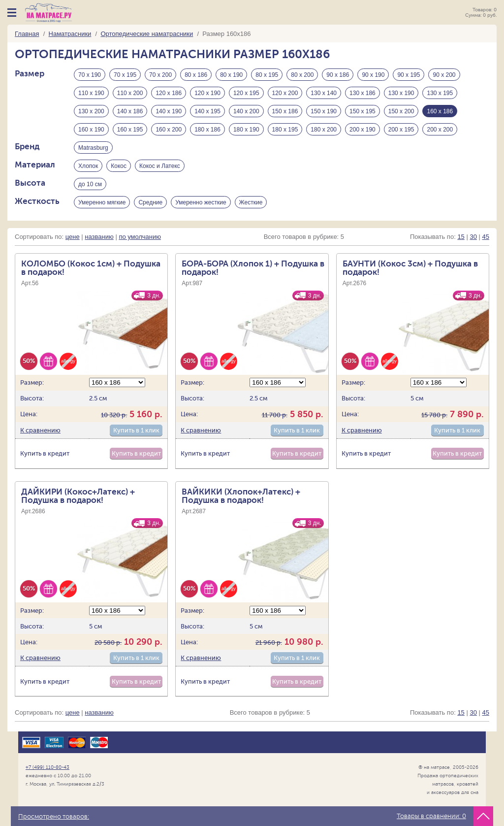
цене (73, 237)
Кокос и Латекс (160, 166)
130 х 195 (440, 93)
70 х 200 (160, 75)
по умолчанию (140, 237)
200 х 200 (440, 130)
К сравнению (40, 430)
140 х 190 (169, 111)
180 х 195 (285, 130)
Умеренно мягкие (102, 202)
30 (473, 237)
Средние (150, 202)
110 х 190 (91, 93)
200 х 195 (401, 130)
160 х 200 (169, 130)
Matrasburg (93, 148)
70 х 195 (125, 75)
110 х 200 (130, 93)
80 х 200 (302, 75)
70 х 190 (90, 75)
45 (486, 237)
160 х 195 (130, 130)
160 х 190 (91, 130)
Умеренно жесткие (201, 202)
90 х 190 (373, 75)
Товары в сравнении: (431, 816)
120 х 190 (207, 93)
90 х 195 (409, 75)
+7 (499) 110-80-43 (47, 767)
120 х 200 (285, 93)
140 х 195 (207, 111)
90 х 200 (444, 75)
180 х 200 (324, 130)
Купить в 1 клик (136, 430)
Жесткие (251, 202)
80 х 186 (196, 75)
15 (461, 237)
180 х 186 (207, 130)
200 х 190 (362, 130)
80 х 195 (267, 75)
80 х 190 (231, 75)
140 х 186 (130, 111)
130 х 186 (362, 93)
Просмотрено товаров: (54, 817)
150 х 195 (362, 111)
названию (99, 237)
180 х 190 (246, 130)
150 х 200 (401, 111)
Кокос (119, 166)
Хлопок (88, 166)
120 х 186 (169, 93)
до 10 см (90, 184)
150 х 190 (324, 111)
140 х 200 (246, 111)
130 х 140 (324, 93)
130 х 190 (401, 93)
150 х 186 (285, 111)
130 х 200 (91, 111)
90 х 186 (338, 75)
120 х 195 (246, 93)
